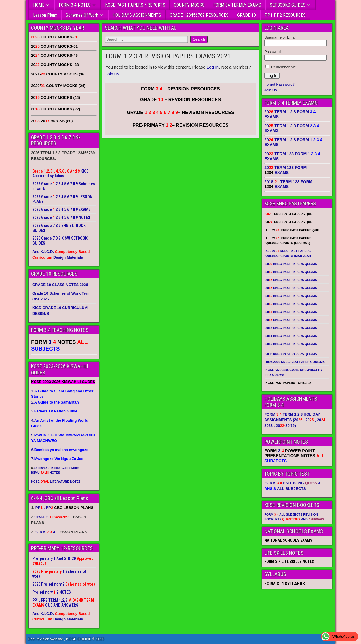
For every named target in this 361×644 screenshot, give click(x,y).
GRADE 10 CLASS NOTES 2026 (60, 285)
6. (60, 450)
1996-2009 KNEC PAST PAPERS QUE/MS (295, 362)
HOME (39, 5)
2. (55, 402)
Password (272, 52)
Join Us (112, 74)
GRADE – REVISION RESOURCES (180, 112)
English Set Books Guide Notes (57, 468)
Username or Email (280, 37)
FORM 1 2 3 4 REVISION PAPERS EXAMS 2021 (168, 56)
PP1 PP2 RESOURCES (285, 15)
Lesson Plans (45, 15)
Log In (213, 67)
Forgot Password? (280, 84)
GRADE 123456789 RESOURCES (199, 15)
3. (54, 411)
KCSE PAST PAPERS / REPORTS (135, 5)
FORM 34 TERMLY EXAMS (237, 5)
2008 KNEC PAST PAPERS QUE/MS (291, 354)
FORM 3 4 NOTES (75, 5)
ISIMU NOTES (46, 473)
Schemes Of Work (82, 15)
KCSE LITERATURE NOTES (56, 482)
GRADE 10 (247, 15)
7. (58, 459)
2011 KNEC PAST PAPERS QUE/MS (291, 336)
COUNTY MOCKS (189, 5)
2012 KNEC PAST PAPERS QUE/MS (291, 328)
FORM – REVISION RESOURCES (180, 89)
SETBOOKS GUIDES (288, 5)
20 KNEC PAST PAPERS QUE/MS (291, 264)
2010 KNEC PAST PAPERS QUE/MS (291, 344)
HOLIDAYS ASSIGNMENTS (137, 15)
